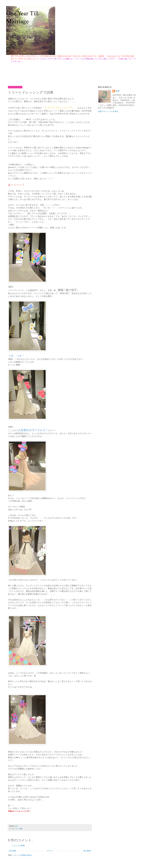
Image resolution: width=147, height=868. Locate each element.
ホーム (50, 851)
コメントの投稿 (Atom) (22, 855)
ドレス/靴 (19, 829)
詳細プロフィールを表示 (108, 111)
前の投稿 (87, 851)
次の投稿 (12, 851)
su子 (118, 91)
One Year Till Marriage (22, 17)
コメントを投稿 (18, 846)
